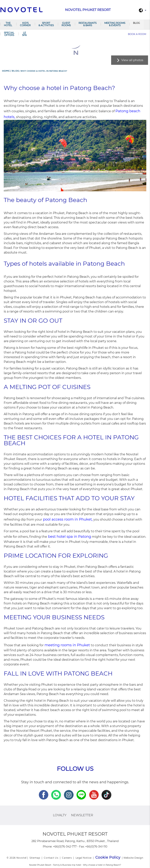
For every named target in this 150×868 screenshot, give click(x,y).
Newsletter (82, 815)
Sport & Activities (46, 24)
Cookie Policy (108, 857)
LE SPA (24, 34)
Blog (136, 23)
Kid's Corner (25, 24)
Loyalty (60, 815)
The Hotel (8, 24)
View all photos (132, 60)
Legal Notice (84, 858)
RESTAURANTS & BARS (87, 24)
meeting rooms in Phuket (67, 645)
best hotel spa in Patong (70, 537)
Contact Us (51, 858)
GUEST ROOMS (66, 24)
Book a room (137, 34)
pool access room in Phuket (67, 519)
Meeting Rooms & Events (115, 24)
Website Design (133, 858)
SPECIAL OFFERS (9, 34)
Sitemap (35, 858)
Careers (67, 858)
